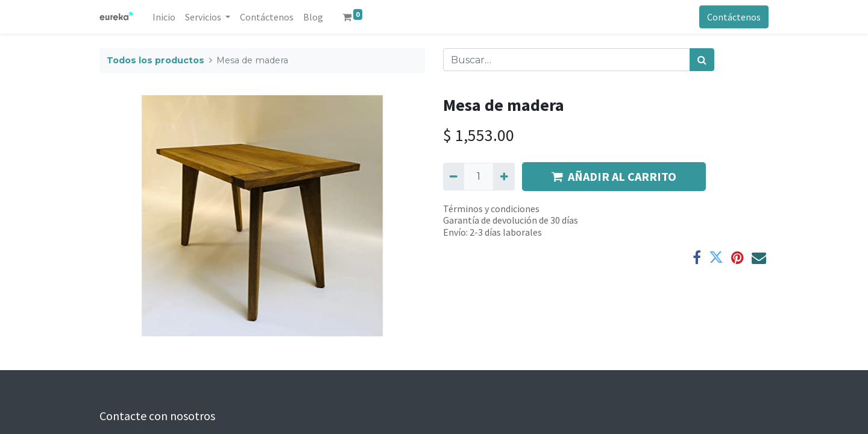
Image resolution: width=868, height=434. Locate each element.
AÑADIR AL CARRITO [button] (614, 176)
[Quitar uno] (454, 177)
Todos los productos (156, 60)
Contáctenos (734, 17)
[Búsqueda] (702, 60)
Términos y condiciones (491, 209)
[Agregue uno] (504, 177)
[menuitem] (164, 17)
